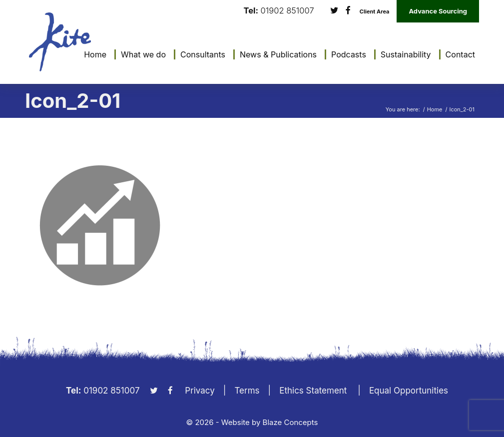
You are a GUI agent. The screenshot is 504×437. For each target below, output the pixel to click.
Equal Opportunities (409, 391)
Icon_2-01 (73, 101)
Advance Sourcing (438, 11)
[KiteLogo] (60, 42)
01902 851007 (287, 11)
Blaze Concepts (290, 422)
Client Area (375, 12)
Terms (247, 391)
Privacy (200, 391)
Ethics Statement (313, 391)
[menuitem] (93, 54)
